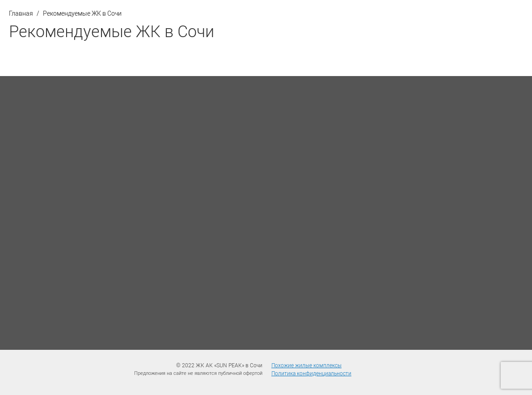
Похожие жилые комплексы (306, 365)
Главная (21, 13)
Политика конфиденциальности (311, 373)
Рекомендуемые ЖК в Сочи (82, 13)
